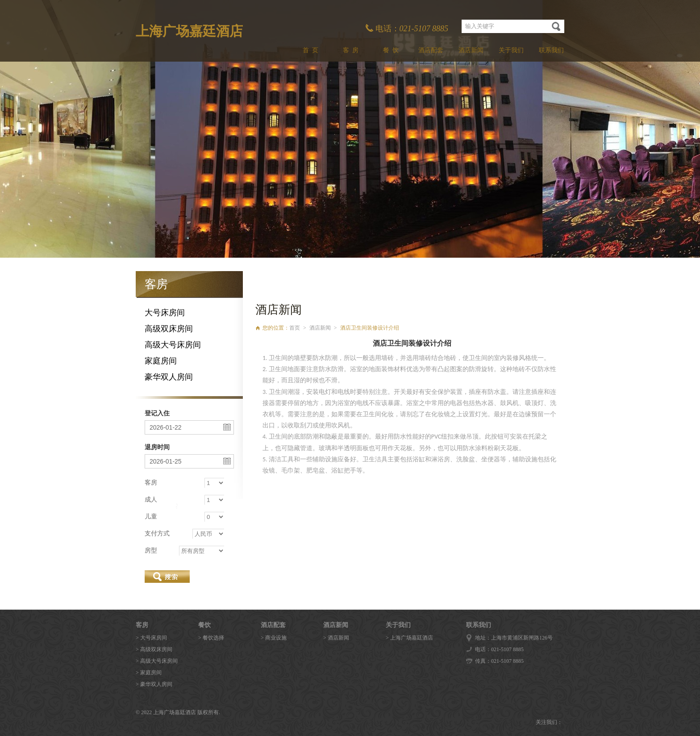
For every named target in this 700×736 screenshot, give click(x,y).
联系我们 (551, 50)
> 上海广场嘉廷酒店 (409, 638)
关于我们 (511, 50)
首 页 (310, 50)
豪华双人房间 (169, 377)
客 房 (351, 50)
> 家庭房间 (149, 673)
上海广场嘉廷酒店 (189, 31)
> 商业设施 (274, 638)
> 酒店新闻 (336, 638)
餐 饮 (391, 50)
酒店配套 (431, 50)
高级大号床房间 (173, 345)
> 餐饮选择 (211, 638)
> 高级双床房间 (154, 649)
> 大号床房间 (151, 638)
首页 (295, 328)
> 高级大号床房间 (157, 661)
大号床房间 (165, 313)
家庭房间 (161, 361)
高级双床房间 (169, 329)
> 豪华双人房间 (154, 684)
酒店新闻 (471, 50)
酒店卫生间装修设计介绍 (370, 328)
